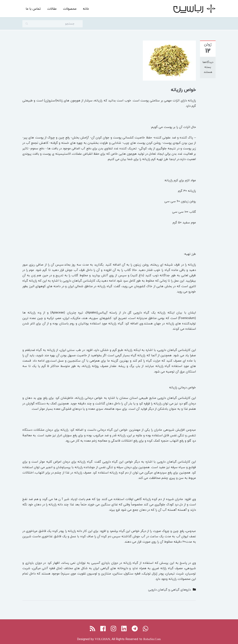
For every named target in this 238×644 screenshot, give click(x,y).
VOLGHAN (102, 639)
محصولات (70, 9)
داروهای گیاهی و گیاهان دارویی (169, 589)
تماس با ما (33, 9)
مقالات (52, 9)
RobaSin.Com (152, 639)
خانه (86, 9)
